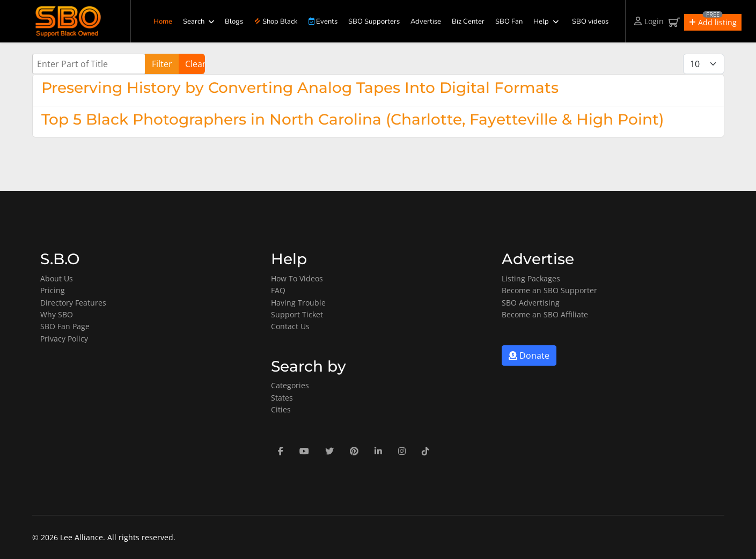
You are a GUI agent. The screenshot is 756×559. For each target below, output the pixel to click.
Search (194, 21)
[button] (713, 22)
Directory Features (73, 303)
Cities (281, 409)
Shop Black (276, 21)
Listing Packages (531, 278)
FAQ (278, 290)
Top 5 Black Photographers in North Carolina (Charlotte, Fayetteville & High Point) (353, 119)
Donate (529, 355)
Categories (290, 385)
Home (163, 21)
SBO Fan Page (65, 326)
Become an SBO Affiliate (545, 314)
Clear (195, 64)
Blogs (234, 21)
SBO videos (590, 21)
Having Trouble (298, 303)
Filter (162, 64)
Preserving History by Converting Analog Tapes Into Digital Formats (300, 88)
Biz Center (468, 21)
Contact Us (290, 326)
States (282, 398)
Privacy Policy (64, 339)
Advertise (426, 21)
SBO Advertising (531, 303)
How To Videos (297, 278)
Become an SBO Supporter (549, 290)
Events (323, 21)
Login (649, 21)
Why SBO (57, 314)
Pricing (53, 290)
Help (541, 21)
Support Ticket (297, 314)
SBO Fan (509, 21)
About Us (57, 278)
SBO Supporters (374, 21)
